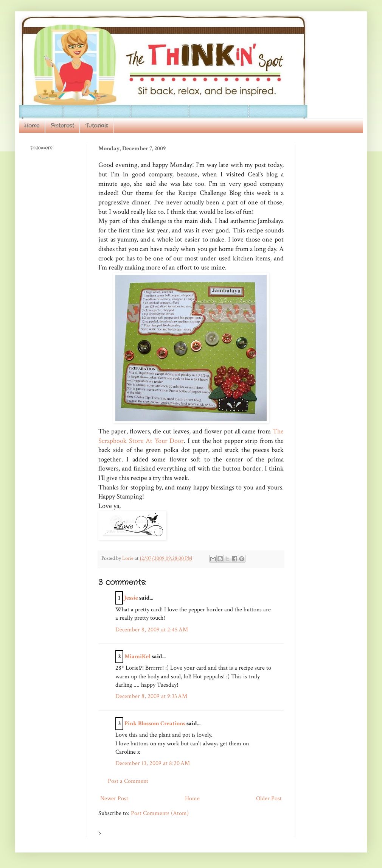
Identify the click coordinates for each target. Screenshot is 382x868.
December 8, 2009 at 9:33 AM (151, 696)
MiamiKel (137, 657)
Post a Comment (128, 781)
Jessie (131, 598)
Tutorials (97, 126)
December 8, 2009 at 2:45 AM (152, 630)
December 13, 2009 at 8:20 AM (153, 763)
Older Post (269, 799)
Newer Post (114, 799)
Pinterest (62, 126)
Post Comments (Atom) (160, 813)
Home (32, 126)
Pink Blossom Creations (155, 724)
